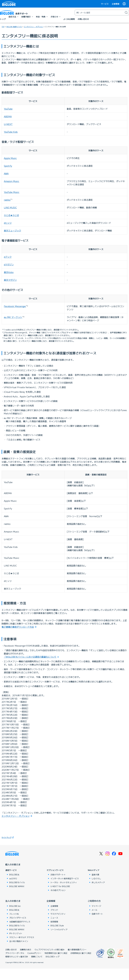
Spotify (8, 166)
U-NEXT (8, 124)
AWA (6, 173)
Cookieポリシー (34, 953)
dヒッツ (8, 223)
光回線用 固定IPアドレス (20, 922)
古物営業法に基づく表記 (81, 953)
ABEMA (8, 116)
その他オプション (58, 890)
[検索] (126, 13)
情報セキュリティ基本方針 (17, 957)
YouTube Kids (11, 132)
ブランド (54, 910)
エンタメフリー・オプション (16, 816)
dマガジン (9, 264)
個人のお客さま (13, 864)
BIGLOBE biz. (15, 906)
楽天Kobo (9, 272)
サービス (105, 4)
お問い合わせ (11, 950)
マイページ (96, 906)
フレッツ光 (14, 914)
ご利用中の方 (94, 901)
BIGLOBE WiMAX (17, 886)
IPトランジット (16, 933)
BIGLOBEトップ (53, 957)
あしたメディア (98, 882)
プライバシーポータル (15, 953)
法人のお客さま (13, 901)
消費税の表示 (26, 950)
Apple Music (10, 158)
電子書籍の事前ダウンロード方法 (18, 627)
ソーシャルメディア (59, 929)
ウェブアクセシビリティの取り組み (49, 950)
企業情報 (116, 4)
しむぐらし (96, 878)
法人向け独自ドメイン (19, 941)
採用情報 (54, 922)
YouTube (8, 109)
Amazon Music (12, 181)
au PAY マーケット (13, 317)
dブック (8, 257)
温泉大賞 (95, 875)
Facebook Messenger (15, 306)
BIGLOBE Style (57, 926)
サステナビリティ (58, 914)
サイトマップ (8, 837)
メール (94, 910)
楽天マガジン (10, 280)
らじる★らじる (11, 215)
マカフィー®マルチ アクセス (22, 937)
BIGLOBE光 (14, 875)
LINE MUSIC (10, 207)
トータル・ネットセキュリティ (64, 882)
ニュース (54, 918)
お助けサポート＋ (58, 875)
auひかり (13, 878)
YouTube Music (12, 192)
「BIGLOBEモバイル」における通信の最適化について (30, 657)
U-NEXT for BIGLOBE (60, 886)
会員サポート (97, 914)
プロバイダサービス (18, 918)
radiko (7, 200)
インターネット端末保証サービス (65, 878)
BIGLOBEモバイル (17, 882)
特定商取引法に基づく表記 (56, 953)
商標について (37, 957)
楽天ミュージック (12, 231)
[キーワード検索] (99, 13)
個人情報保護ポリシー (77, 950)
